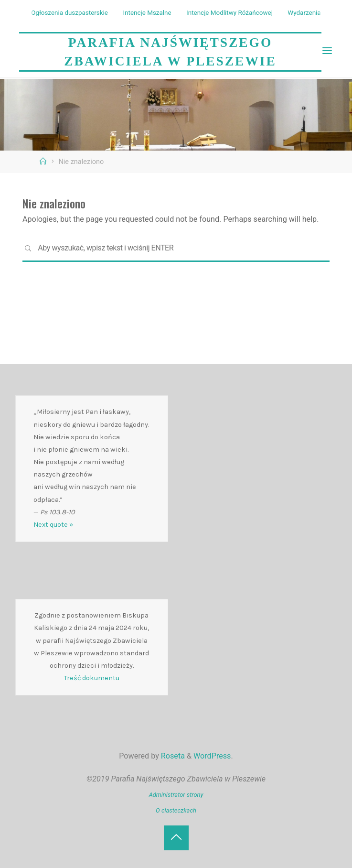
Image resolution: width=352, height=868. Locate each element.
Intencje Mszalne (147, 13)
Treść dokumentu (92, 678)
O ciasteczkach (176, 810)
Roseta (172, 756)
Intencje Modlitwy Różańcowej (229, 13)
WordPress (212, 756)
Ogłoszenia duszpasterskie (69, 13)
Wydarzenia (304, 13)
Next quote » (53, 525)
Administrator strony (176, 795)
